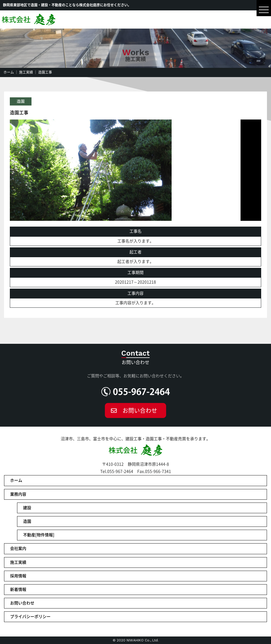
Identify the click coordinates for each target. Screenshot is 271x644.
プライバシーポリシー (30, 617)
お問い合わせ (140, 410)
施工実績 (26, 72)
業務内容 (18, 494)
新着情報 (18, 589)
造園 (27, 521)
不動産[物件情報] (39, 535)
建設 (27, 508)
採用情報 (18, 576)
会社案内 (18, 548)
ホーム (9, 72)
